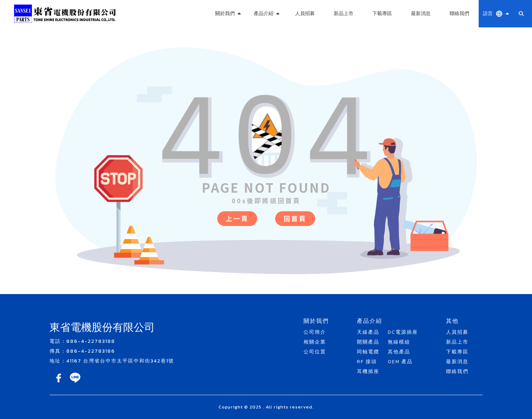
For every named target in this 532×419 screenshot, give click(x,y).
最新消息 (421, 14)
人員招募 (305, 14)
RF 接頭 (367, 362)
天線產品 (368, 332)
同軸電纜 (368, 352)
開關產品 (368, 342)
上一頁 (237, 218)
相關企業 (315, 342)
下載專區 (382, 14)
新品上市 (344, 14)
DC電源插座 (403, 332)
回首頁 (295, 218)
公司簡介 (315, 332)
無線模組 (399, 342)
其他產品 (399, 352)
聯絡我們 (459, 14)
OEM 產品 (400, 362)
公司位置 (315, 352)
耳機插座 (368, 371)
